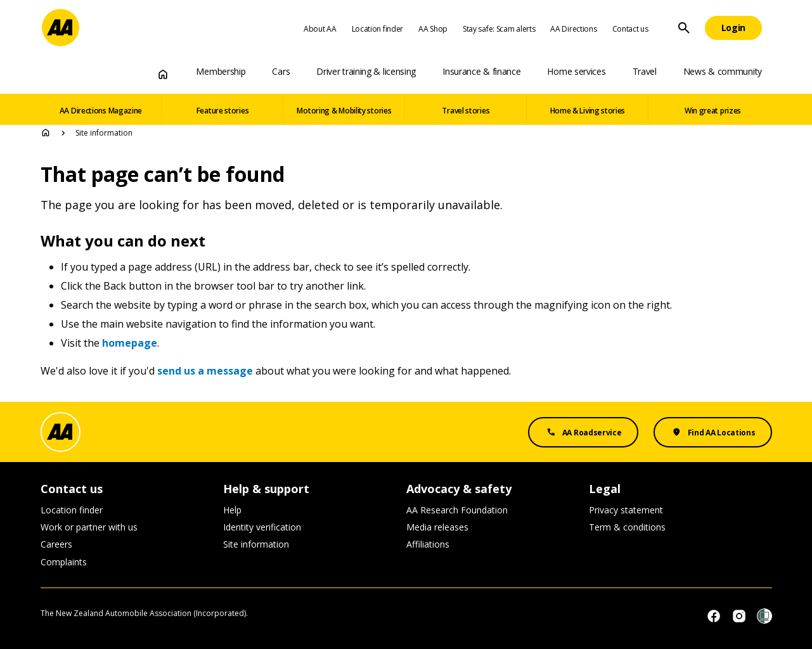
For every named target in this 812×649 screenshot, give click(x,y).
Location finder (378, 29)
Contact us (630, 29)
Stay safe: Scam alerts (499, 29)
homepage (130, 343)
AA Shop (433, 29)
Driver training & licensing (366, 71)
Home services (576, 71)
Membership (221, 71)
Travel (645, 71)
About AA (320, 29)
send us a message (205, 371)
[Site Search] (684, 28)
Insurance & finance (481, 71)
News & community (723, 71)
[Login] (734, 28)
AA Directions (573, 29)
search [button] (684, 28)
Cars (281, 71)
